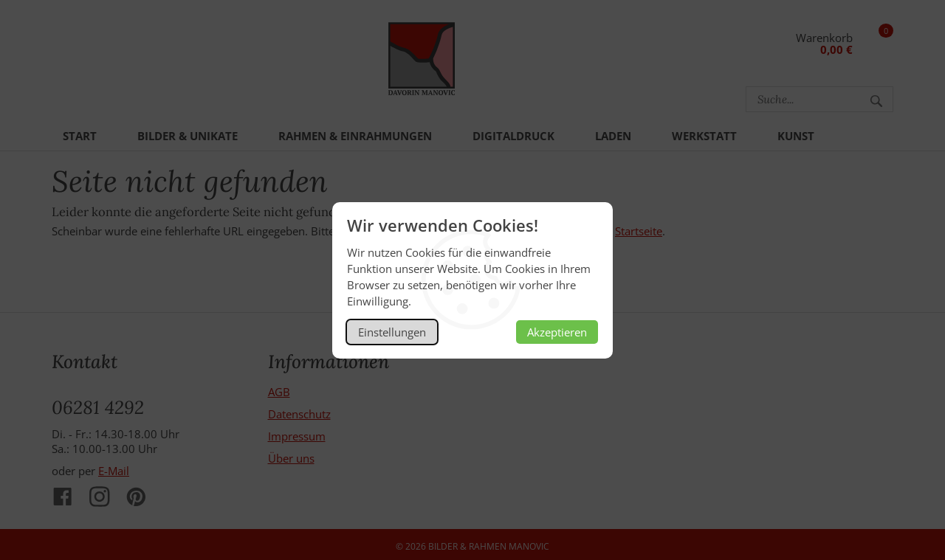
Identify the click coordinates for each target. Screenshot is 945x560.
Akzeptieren (557, 332)
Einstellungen (392, 332)
